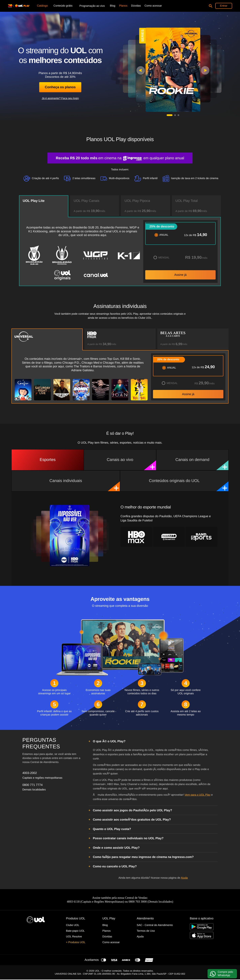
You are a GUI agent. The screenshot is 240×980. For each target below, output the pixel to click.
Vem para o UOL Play (197, 795)
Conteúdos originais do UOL (189, 485)
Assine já (180, 275)
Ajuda (184, 878)
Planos (106, 931)
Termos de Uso (146, 931)
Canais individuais (85, 485)
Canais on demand (202, 464)
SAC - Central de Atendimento (155, 925)
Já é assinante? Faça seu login (60, 98)
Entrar (224, 6)
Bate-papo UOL (75, 931)
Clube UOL (73, 925)
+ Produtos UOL (76, 942)
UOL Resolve (74, 937)
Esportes (48, 460)
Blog (105, 925)
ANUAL (164, 235)
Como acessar (111, 942)
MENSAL (164, 258)
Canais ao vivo (131, 464)
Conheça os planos (60, 87)
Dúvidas (107, 937)
